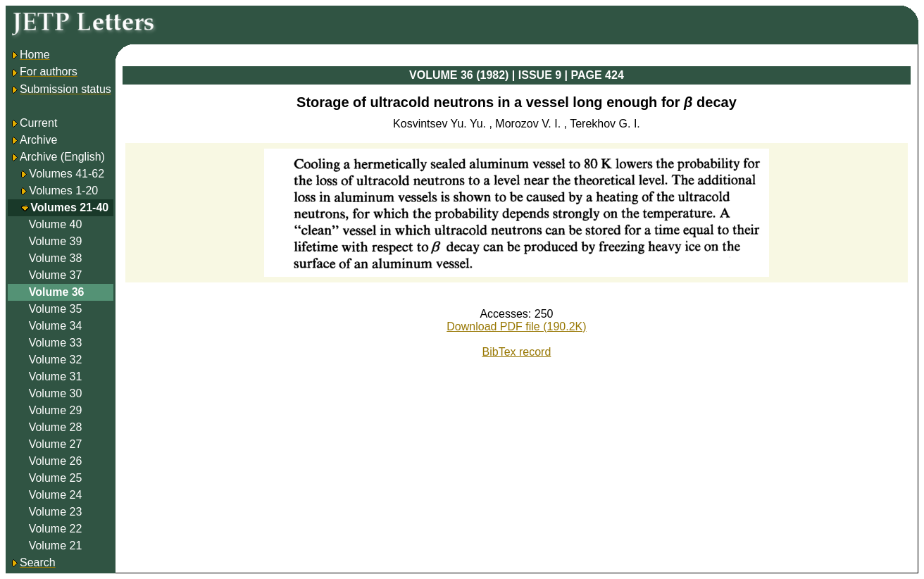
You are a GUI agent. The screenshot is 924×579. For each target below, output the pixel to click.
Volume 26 (56, 461)
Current (33, 123)
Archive (33, 140)
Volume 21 (56, 546)
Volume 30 (56, 393)
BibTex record (517, 352)
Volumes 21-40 (69, 207)
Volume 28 (56, 427)
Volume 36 (57, 292)
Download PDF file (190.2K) (516, 326)
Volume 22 (56, 529)
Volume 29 (56, 410)
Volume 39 (56, 241)
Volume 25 (56, 478)
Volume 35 (56, 309)
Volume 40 (56, 224)
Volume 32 (56, 360)
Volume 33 (56, 343)
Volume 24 (56, 495)
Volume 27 (56, 444)
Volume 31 (56, 376)
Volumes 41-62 (67, 174)
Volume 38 (56, 258)
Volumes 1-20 (63, 191)
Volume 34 (56, 326)
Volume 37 (56, 275)
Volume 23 (56, 512)
